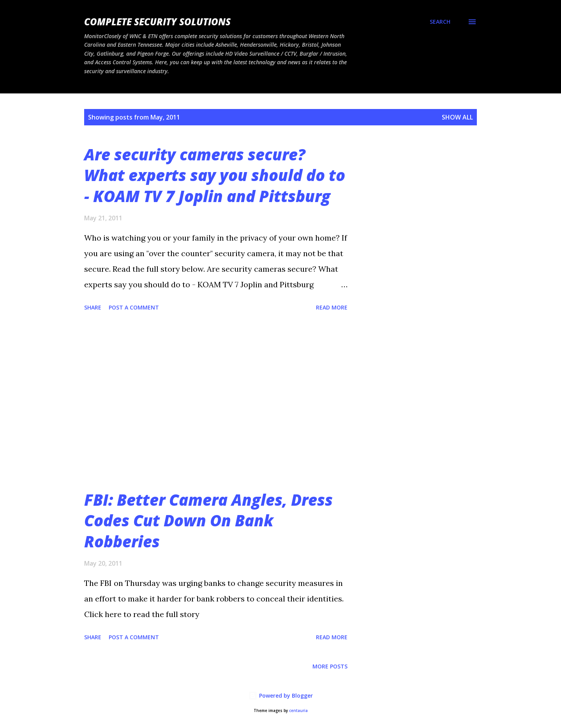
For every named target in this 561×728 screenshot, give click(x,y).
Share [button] (93, 307)
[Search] (440, 22)
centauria (298, 711)
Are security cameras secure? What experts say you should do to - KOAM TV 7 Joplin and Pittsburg (215, 175)
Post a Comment (134, 307)
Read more (332, 307)
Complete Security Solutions (157, 22)
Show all (457, 117)
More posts (330, 666)
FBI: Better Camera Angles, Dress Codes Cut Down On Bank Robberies (208, 521)
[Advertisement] (216, 402)
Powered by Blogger (280, 695)
